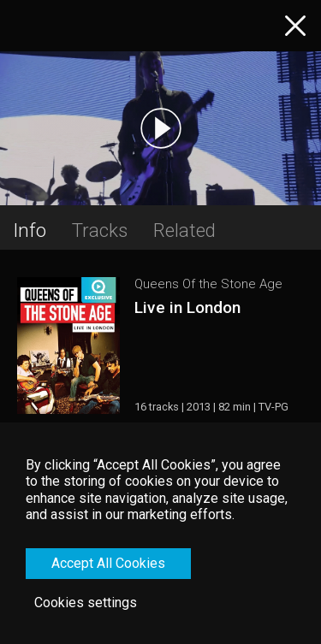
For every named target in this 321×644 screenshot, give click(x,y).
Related (184, 230)
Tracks (100, 230)
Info (30, 230)
